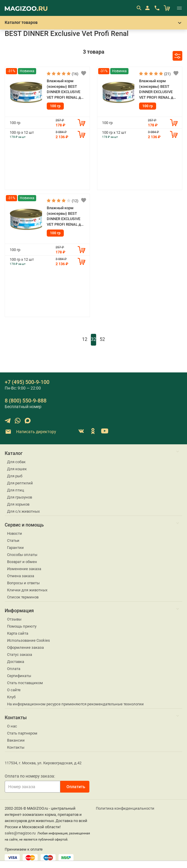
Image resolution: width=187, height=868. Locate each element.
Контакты (16, 747)
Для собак (16, 462)
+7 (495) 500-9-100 (27, 382)
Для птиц (16, 490)
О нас (12, 726)
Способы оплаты (22, 555)
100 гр (55, 106)
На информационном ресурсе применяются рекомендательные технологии (75, 704)
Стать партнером (22, 733)
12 (85, 339)
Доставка (16, 662)
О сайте (14, 690)
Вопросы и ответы (23, 583)
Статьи (13, 541)
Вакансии (16, 740)
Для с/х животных (23, 511)
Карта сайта (18, 633)
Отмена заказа (21, 576)
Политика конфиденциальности (125, 808)
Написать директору (30, 432)
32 (93, 339)
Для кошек (17, 469)
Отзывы (14, 619)
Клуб (11, 697)
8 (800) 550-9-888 (26, 401)
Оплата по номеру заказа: (30, 776)
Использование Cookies (29, 640)
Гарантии (15, 548)
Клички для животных (27, 590)
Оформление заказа (25, 647)
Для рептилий (20, 483)
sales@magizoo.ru (20, 833)
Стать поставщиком (25, 683)
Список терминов (23, 597)
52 (102, 339)
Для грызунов (20, 497)
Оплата (14, 669)
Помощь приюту (22, 626)
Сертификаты (19, 676)
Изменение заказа (24, 569)
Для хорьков (18, 504)
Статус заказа (20, 655)
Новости (15, 533)
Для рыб (15, 476)
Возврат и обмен (22, 562)
